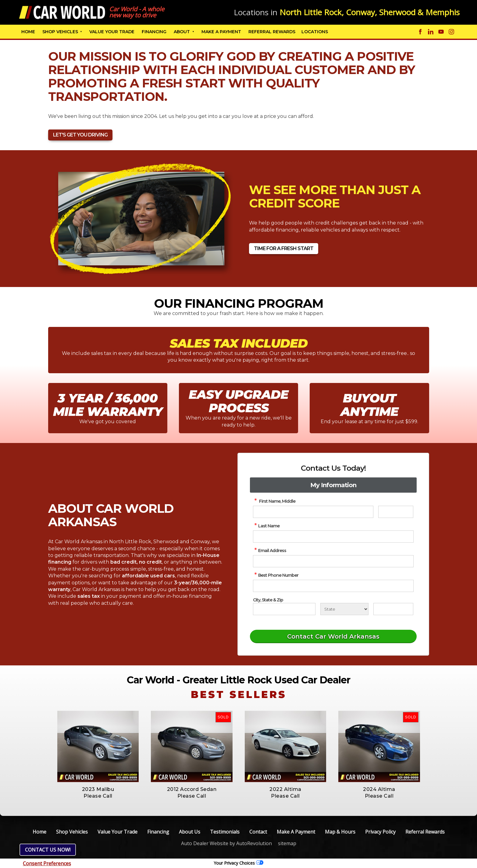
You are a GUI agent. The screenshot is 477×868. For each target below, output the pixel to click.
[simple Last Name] (333, 537)
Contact (258, 832)
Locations (315, 32)
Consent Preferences (47, 863)
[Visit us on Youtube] (441, 32)
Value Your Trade (112, 32)
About (182, 32)
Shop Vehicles (60, 32)
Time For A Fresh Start (284, 248)
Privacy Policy (380, 832)
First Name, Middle (274, 501)
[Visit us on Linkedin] (431, 32)
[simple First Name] (313, 512)
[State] (344, 609)
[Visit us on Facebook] (420, 32)
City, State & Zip (268, 600)
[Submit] (333, 636)
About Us (190, 832)
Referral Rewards (425, 832)
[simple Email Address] (333, 561)
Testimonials (225, 832)
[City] (284, 609)
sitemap (287, 843)
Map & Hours (340, 832)
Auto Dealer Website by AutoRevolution (226, 843)
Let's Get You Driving (80, 135)
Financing (154, 32)
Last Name (266, 526)
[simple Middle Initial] (396, 512)
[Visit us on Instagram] (451, 32)
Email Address (270, 551)
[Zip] (393, 609)
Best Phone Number (276, 575)
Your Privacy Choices (238, 863)
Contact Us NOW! (48, 850)
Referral (272, 32)
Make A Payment (221, 32)
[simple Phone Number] (333, 586)
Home (28, 32)
